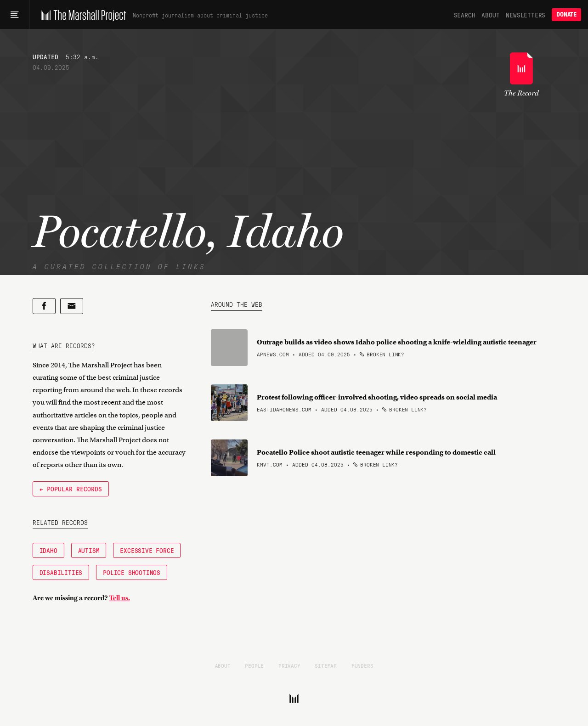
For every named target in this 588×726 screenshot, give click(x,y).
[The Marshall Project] (81, 15)
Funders (362, 665)
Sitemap (326, 665)
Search (465, 15)
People (254, 665)
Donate (566, 14)
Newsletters (526, 15)
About (490, 15)
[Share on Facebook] (44, 306)
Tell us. (120, 598)
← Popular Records (71, 489)
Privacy (289, 665)
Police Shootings (132, 572)
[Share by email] (72, 306)
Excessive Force (147, 550)
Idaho (48, 550)
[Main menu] (14, 15)
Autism (89, 550)
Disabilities (61, 572)
